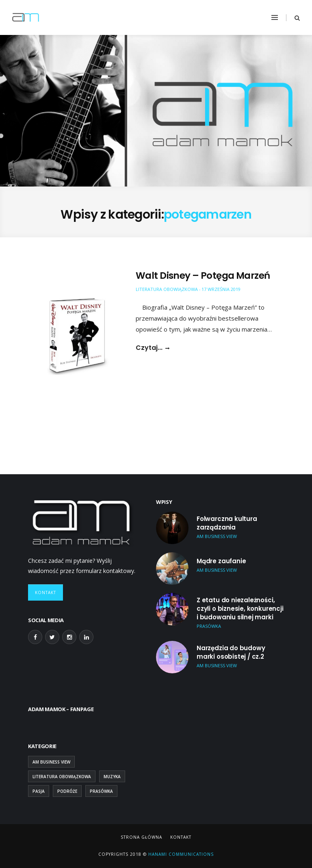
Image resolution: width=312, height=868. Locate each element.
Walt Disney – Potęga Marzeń (203, 276)
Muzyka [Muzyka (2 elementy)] (112, 777)
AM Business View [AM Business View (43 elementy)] (51, 762)
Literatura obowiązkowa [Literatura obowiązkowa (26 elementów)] (62, 777)
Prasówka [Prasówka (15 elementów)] (101, 791)
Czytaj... (149, 348)
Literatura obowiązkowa (167, 289)
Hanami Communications (180, 854)
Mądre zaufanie (221, 561)
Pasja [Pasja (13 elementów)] (39, 791)
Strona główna (141, 837)
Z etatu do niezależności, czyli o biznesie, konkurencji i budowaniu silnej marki (240, 609)
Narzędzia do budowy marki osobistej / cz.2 (231, 652)
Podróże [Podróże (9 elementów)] (67, 791)
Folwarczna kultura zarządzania (227, 523)
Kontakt (45, 592)
